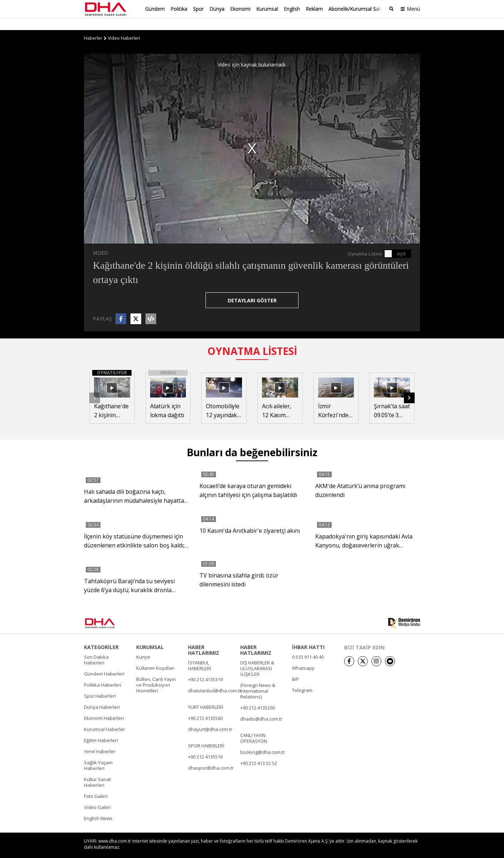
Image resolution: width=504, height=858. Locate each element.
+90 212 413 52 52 (259, 751)
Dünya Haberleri (102, 695)
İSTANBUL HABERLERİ (200, 653)
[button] (409, 386)
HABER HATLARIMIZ (204, 638)
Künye (143, 645)
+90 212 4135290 (258, 696)
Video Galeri (97, 795)
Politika (179, 9)
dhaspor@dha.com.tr (211, 756)
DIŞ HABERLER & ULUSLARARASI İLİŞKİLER (257, 656)
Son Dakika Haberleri (96, 648)
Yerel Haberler (100, 739)
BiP (295, 667)
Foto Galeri (96, 784)
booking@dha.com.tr (263, 740)
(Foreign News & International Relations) (258, 679)
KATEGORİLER (101, 635)
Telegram (302, 678)
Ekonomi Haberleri (104, 706)
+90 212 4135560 (205, 706)
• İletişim (336, 848)
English (292, 9)
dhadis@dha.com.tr (261, 707)
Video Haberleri (124, 26)
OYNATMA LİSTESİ (252, 339)
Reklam (314, 9)
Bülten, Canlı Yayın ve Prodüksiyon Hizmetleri (156, 673)
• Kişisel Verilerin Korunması (378, 848)
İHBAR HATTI (308, 635)
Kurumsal (267, 9)
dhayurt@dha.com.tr (210, 717)
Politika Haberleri (103, 673)
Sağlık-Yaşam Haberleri (98, 753)
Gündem (155, 9)
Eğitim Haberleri (101, 728)
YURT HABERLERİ (206, 695)
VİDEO (100, 241)
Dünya (217, 9)
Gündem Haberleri (104, 662)
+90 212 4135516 (205, 745)
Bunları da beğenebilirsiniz (252, 440)
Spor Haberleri (100, 684)
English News (98, 806)
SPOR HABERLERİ (206, 733)
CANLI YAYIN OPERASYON (254, 726)
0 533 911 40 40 (308, 645)
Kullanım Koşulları (155, 656)
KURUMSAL (150, 635)
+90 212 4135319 (205, 667)
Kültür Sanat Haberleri (97, 770)
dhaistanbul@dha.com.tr (215, 678)
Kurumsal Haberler (105, 717)
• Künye (313, 848)
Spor (198, 9)
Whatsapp (303, 656)
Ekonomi (240, 9)
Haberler (93, 26)
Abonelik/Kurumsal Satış (356, 9)
